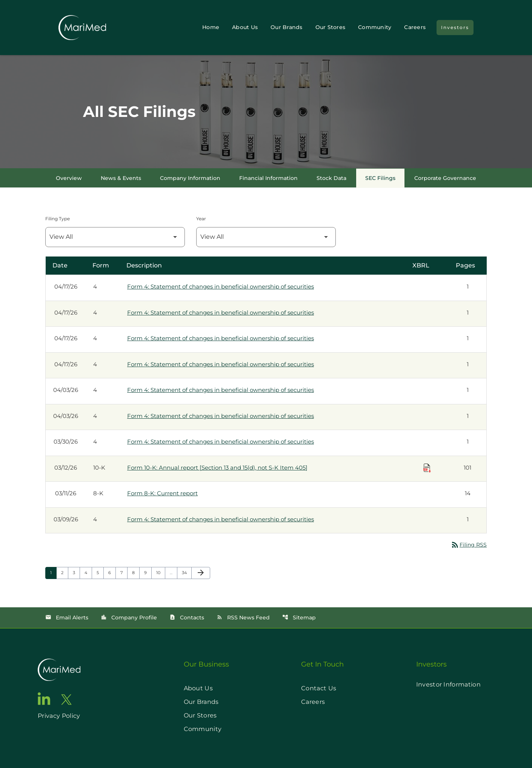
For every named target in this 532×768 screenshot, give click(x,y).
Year (201, 219)
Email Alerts (67, 617)
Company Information (190, 178)
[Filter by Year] (266, 237)
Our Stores (331, 27)
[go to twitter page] (66, 700)
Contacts (187, 617)
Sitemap (299, 617)
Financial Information (268, 178)
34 (187, 572)
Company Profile (129, 617)
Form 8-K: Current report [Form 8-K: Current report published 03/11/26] (162, 493)
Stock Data (331, 178)
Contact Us (319, 688)
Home (211, 27)
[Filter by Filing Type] (115, 237)
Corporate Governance (445, 178)
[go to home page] (59, 670)
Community (375, 27)
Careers (415, 27)
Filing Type (58, 219)
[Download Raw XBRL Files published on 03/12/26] (427, 468)
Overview (69, 178)
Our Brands (287, 27)
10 (161, 572)
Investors (455, 27)
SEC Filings (380, 178)
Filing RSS (469, 545)
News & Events (121, 178)
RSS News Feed (243, 617)
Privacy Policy (59, 716)
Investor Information (448, 684)
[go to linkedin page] (44, 699)
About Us (245, 27)
